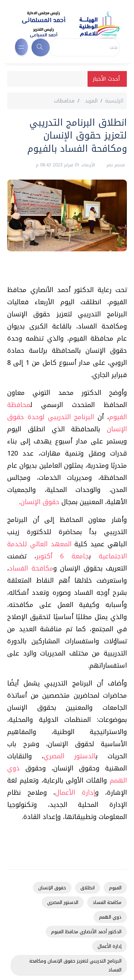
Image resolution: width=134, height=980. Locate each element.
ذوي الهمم (110, 917)
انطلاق (88, 888)
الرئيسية (114, 101)
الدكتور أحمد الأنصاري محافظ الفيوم (86, 932)
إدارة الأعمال (75, 793)
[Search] (85, 47)
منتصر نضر (115, 165)
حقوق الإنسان (40, 502)
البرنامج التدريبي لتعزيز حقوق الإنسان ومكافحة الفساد (75, 965)
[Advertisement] (63, 271)
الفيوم (115, 888)
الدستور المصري (70, 756)
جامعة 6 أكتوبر (63, 556)
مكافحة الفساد (31, 568)
